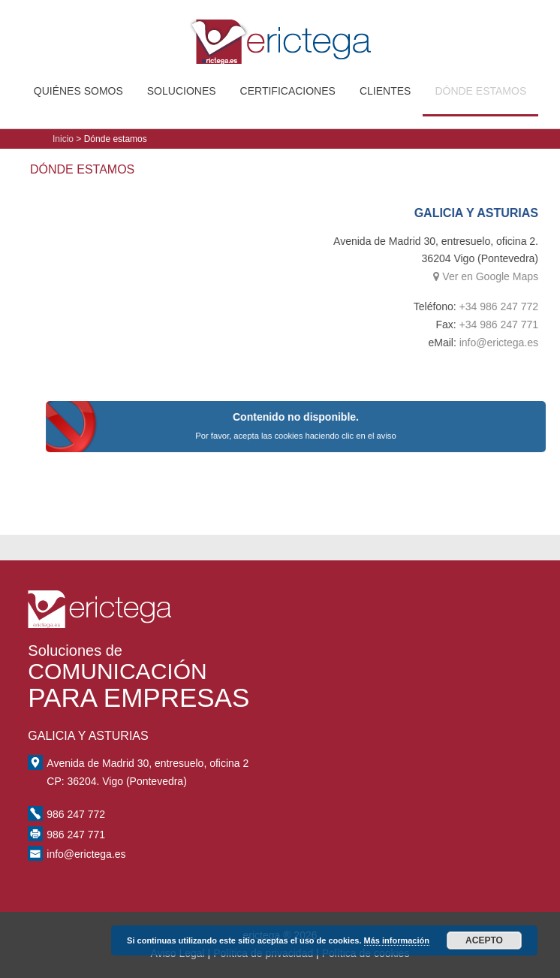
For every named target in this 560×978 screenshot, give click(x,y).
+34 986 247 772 (510, 306)
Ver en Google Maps (498, 276)
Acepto (484, 940)
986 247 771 (76, 835)
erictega (280, 35)
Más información (397, 940)
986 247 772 (76, 814)
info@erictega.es (510, 343)
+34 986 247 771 (510, 324)
